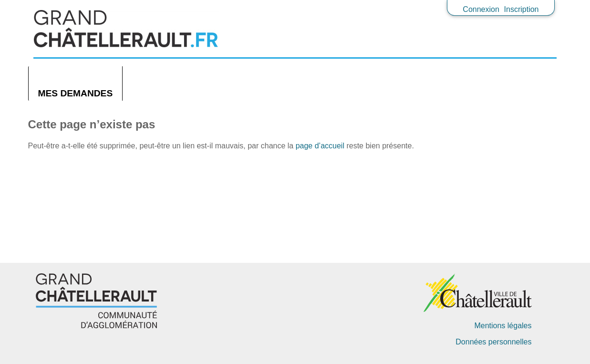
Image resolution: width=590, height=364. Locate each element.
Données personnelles (493, 342)
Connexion (481, 9)
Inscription (522, 9)
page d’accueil (320, 146)
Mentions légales (503, 326)
